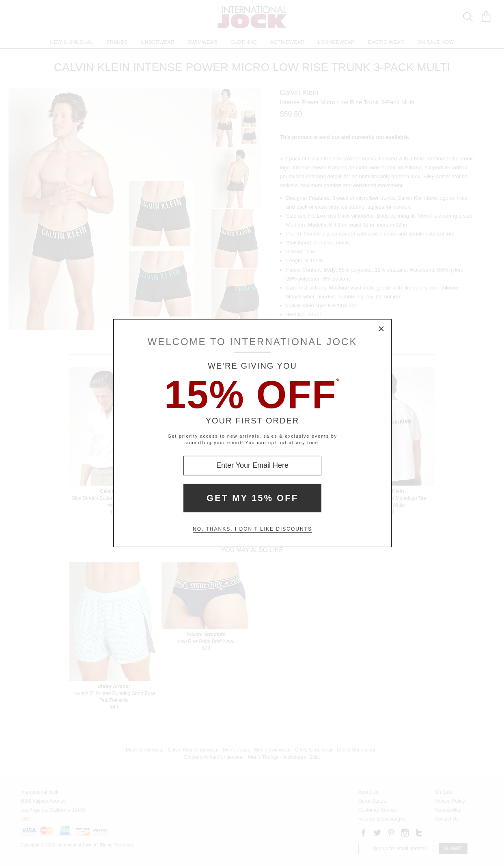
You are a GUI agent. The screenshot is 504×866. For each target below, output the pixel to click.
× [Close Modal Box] (381, 329)
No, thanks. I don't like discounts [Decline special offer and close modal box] (252, 529)
